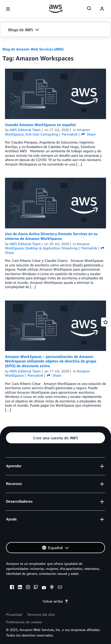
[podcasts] (52, 588)
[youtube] (44, 588)
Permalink (70, 134)
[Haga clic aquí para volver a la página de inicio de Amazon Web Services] (55, 9)
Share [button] (88, 134)
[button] (55, 30)
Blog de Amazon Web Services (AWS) (33, 49)
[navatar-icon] (102, 9)
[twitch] (36, 588)
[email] (60, 588)
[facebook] (12, 588)
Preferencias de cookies (24, 622)
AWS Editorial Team (25, 130)
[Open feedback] (106, 322)
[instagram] (28, 588)
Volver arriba (56, 601)
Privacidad (14, 614)
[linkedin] (20, 588)
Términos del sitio (41, 614)
